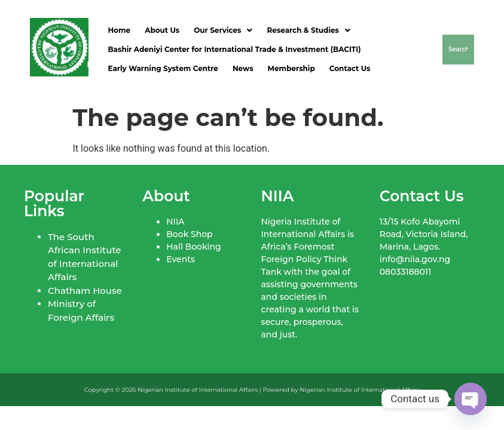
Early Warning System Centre (163, 68)
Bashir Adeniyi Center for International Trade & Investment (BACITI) (234, 49)
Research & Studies (308, 30)
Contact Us (350, 68)
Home (119, 30)
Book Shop (189, 234)
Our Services (223, 30)
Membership (291, 68)
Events (181, 259)
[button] (223, 30)
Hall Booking (193, 247)
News (243, 68)
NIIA (175, 222)
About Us (162, 30)
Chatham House (85, 291)
